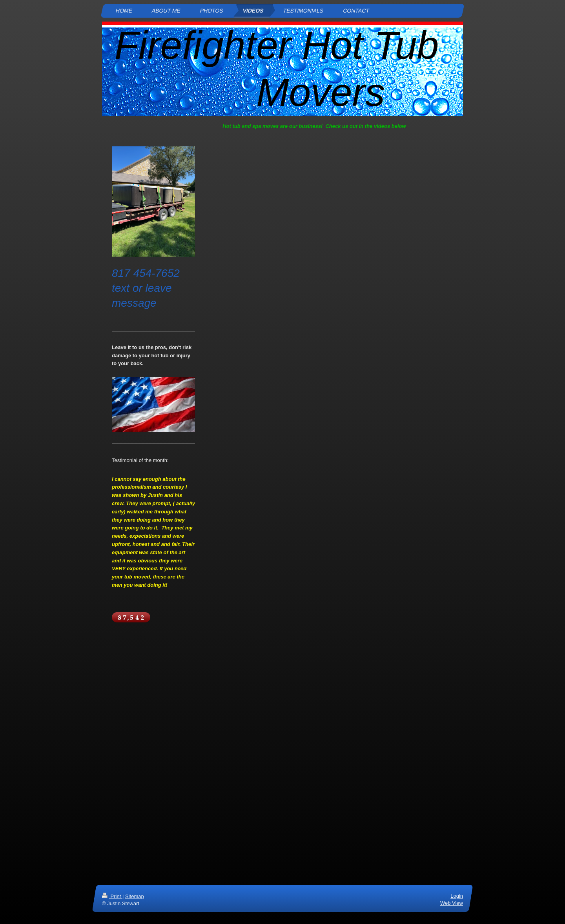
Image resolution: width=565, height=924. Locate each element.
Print (112, 896)
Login (457, 896)
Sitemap (135, 896)
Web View (452, 903)
